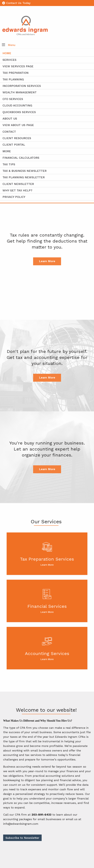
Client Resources (17, 138)
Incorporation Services (22, 86)
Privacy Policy (14, 197)
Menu (12, 45)
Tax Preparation (16, 73)
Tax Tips (9, 164)
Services (9, 60)
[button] (3, 45)
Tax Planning (13, 79)
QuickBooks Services (19, 112)
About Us (10, 119)
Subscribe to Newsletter (22, 838)
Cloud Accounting (17, 105)
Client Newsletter (18, 184)
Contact (9, 132)
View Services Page (18, 66)
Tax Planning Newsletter (24, 177)
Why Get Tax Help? (17, 190)
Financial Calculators (21, 158)
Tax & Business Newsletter (25, 171)
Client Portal (14, 145)
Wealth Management (20, 92)
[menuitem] (47, 171)
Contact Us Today (16, 3)
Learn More (47, 261)
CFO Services (13, 99)
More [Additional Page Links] (7, 151)
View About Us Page (18, 125)
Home (7, 53)
